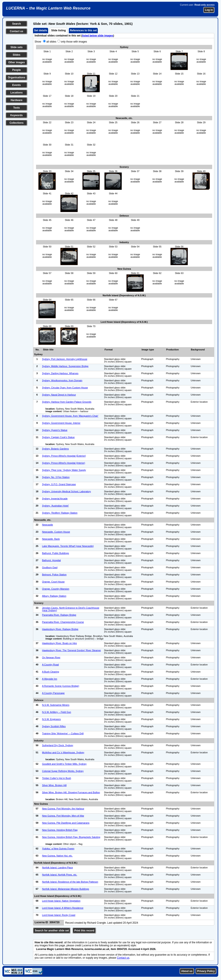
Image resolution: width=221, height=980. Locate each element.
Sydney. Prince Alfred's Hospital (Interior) (64, 463)
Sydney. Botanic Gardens (55, 449)
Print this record (84, 931)
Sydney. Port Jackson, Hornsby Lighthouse (65, 359)
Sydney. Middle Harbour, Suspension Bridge (65, 366)
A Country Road (51, 665)
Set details (41, 30)
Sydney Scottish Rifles (54, 726)
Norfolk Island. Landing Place (58, 868)
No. (38, 350)
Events (17, 85)
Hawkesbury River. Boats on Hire (59, 643)
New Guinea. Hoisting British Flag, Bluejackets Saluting (71, 837)
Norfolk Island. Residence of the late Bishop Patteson (70, 882)
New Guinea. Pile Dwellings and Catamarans (66, 823)
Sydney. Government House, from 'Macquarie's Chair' (70, 416)
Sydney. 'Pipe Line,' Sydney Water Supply (64, 470)
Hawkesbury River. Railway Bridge (60, 629)
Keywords (17, 115)
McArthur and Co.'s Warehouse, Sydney (63, 752)
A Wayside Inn (50, 679)
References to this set (83, 30)
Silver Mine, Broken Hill (54, 785)
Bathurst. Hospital (51, 560)
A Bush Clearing (51, 672)
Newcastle (48, 525)
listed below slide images (98, 36)
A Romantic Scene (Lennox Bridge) (61, 686)
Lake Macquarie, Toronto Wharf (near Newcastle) (68, 546)
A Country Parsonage (53, 693)
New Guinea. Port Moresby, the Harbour (63, 809)
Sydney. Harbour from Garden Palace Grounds (67, 402)
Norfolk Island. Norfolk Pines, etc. (60, 875)
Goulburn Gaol (50, 567)
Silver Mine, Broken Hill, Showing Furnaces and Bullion (71, 792)
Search (16, 24)
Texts (16, 108)
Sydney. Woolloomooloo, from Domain (62, 380)
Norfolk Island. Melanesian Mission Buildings (66, 889)
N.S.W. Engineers (51, 719)
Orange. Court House (53, 582)
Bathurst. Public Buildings (56, 553)
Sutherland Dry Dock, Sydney (58, 745)
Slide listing (58, 30)
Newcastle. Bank (51, 539)
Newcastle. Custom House (56, 532)
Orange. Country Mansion (56, 589)
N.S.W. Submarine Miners (56, 705)
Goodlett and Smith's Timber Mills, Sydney (64, 764)
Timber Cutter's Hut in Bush (57, 778)
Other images (17, 62)
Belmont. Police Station (54, 575)
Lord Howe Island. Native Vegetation (61, 901)
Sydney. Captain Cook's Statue (58, 437)
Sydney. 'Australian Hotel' (55, 506)
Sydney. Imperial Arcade (55, 499)
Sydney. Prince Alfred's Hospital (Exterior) (64, 456)
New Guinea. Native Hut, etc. (57, 856)
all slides (51, 42)
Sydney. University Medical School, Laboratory (67, 491)
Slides (17, 55)
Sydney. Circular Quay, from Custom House (65, 388)
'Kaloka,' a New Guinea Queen (58, 849)
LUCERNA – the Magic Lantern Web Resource (48, 8)
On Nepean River (51, 657)
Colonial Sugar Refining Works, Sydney (63, 771)
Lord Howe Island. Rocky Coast (59, 915)
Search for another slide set (52, 931)
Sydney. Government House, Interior (61, 423)
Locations (17, 93)
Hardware (17, 100)
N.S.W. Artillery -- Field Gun (57, 712)
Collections (17, 123)
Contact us (16, 31)
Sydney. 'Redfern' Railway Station (60, 513)
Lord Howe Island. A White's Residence (63, 908)
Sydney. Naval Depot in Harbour (59, 395)
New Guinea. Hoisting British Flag (60, 830)
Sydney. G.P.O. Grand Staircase (59, 484)
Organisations (17, 78)
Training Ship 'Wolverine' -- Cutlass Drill (63, 733)
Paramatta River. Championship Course (63, 622)
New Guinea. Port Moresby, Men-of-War (63, 816)
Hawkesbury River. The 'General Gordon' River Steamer (72, 650)
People (17, 70)
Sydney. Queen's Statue (55, 430)
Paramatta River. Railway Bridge (59, 615)
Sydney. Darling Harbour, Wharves (60, 373)
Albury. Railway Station (54, 596)
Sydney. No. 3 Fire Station (56, 477)
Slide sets (16, 47)
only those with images (74, 42)
